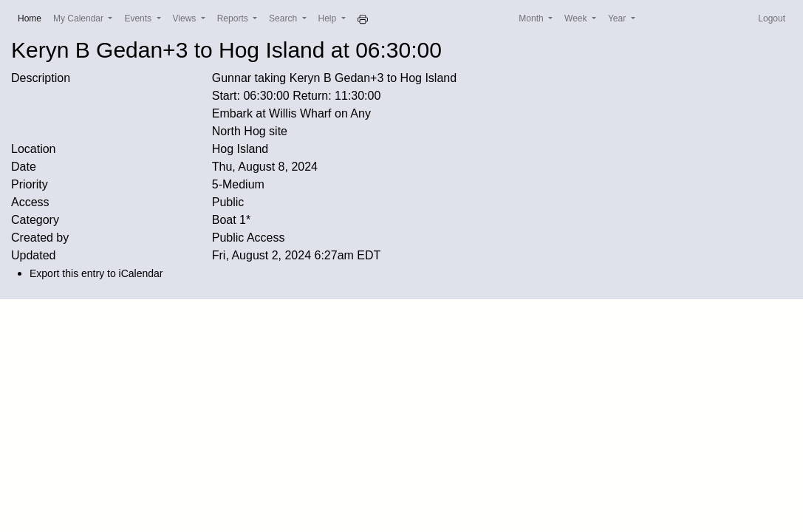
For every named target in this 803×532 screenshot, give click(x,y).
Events (139, 18)
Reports (234, 18)
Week (577, 18)
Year (618, 18)
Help (329, 18)
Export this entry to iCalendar (96, 273)
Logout (772, 18)
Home (33, 17)
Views (186, 18)
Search (284, 18)
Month (532, 18)
